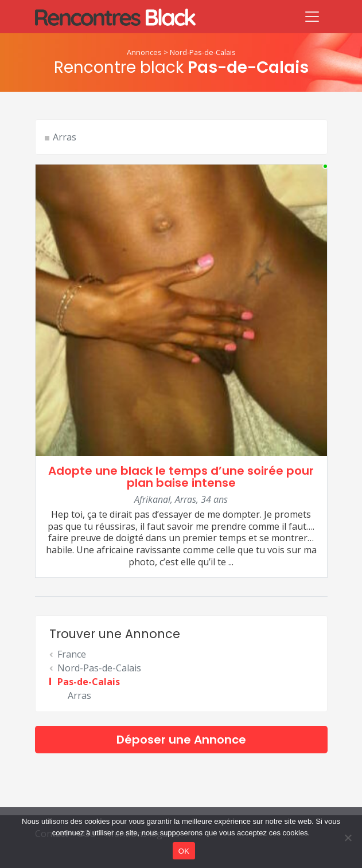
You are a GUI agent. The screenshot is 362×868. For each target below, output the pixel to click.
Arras (65, 137)
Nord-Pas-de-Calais (203, 52)
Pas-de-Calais (89, 682)
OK (184, 851)
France (72, 654)
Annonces (144, 52)
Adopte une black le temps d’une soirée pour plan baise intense (181, 477)
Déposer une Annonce (181, 740)
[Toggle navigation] (312, 17)
